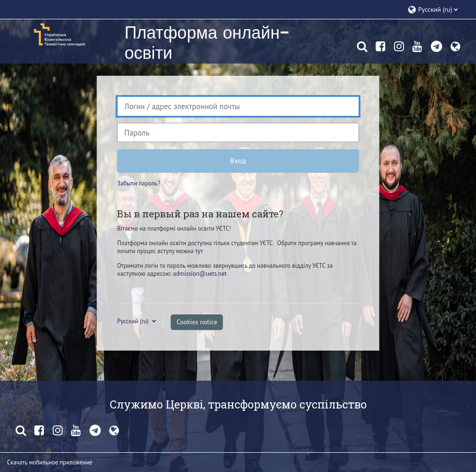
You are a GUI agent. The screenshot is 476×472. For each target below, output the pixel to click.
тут (199, 251)
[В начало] (59, 34)
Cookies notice (197, 322)
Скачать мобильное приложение (50, 462)
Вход (238, 160)
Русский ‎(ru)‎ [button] (134, 321)
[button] (437, 10)
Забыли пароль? (139, 183)
